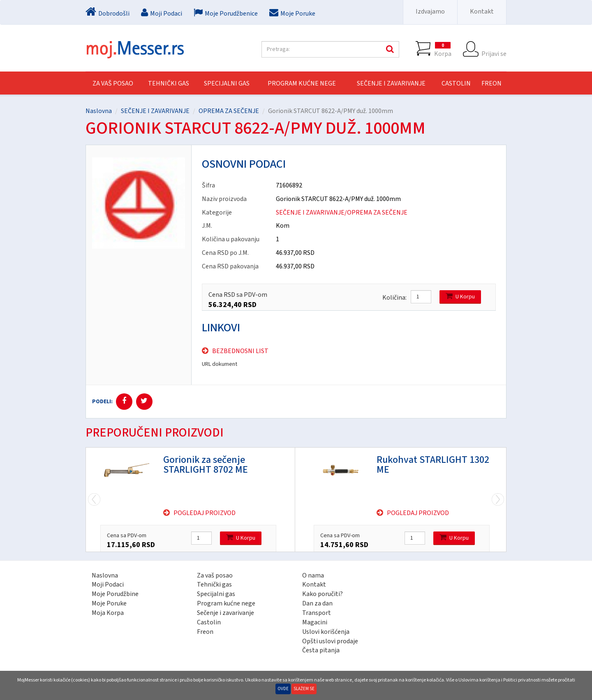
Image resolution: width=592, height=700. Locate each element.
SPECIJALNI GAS (227, 83)
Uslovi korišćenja (326, 632)
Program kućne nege (226, 603)
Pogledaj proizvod (205, 513)
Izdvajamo (430, 12)
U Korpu (460, 297)
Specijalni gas (216, 594)
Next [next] (94, 500)
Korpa (443, 49)
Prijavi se (494, 49)
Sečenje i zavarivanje (225, 613)
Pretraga (389, 49)
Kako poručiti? (323, 594)
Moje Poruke (109, 603)
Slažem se (304, 689)
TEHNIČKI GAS (169, 83)
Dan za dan (317, 603)
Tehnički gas (214, 584)
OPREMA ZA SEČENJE (229, 111)
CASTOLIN (456, 83)
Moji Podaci (108, 584)
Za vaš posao (113, 83)
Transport (317, 613)
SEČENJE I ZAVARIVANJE (391, 83)
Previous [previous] (498, 500)
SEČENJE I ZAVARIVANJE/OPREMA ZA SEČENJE (342, 213)
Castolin (209, 622)
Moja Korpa (108, 613)
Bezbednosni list (240, 351)
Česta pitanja (321, 650)
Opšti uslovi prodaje (330, 641)
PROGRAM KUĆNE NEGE (302, 83)
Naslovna (99, 111)
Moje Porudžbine (115, 594)
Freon (205, 632)
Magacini (315, 622)
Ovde (283, 689)
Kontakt (482, 12)
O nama (313, 575)
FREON (491, 83)
